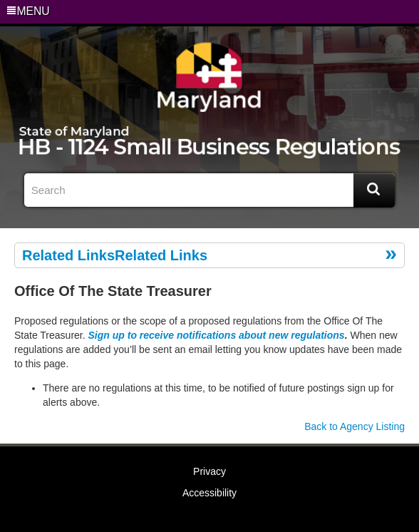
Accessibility (209, 493)
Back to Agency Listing (355, 426)
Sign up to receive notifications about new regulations (217, 335)
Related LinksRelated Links (115, 255)
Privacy (209, 471)
